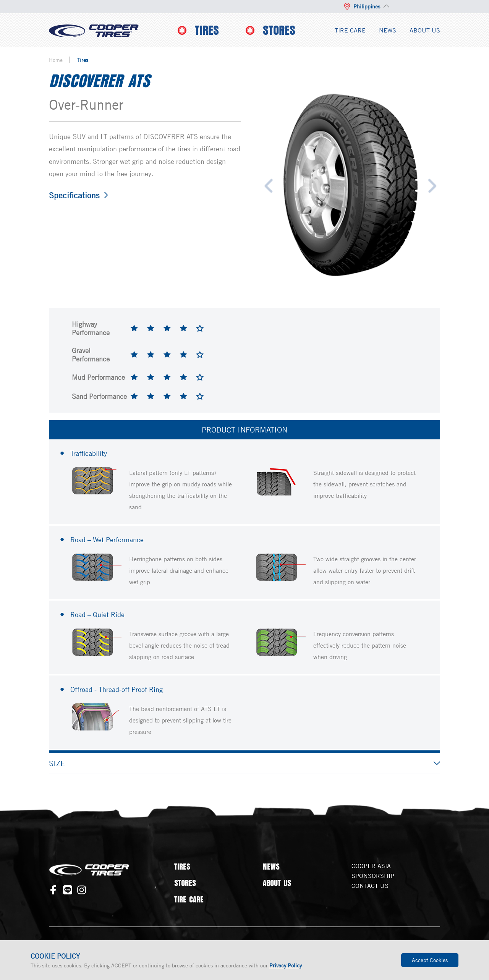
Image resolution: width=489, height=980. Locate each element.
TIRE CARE (350, 30)
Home (56, 60)
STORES (279, 30)
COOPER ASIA (371, 866)
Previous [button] (269, 186)
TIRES (207, 30)
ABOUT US (425, 30)
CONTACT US (370, 886)
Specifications (74, 195)
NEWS (388, 30)
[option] (351, 186)
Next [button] (432, 186)
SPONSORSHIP (373, 876)
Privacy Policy (286, 965)
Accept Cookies (430, 960)
